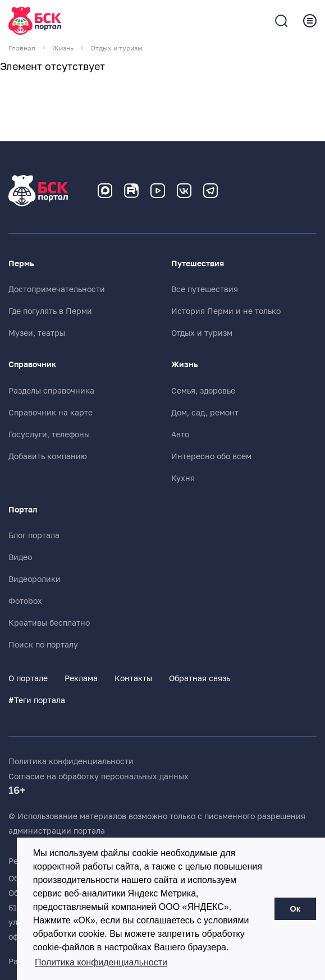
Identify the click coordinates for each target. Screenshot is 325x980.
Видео (20, 557)
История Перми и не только (226, 311)
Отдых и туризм (202, 333)
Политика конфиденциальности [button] (101, 962)
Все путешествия (205, 289)
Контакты (133, 678)
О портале (28, 678)
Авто (180, 434)
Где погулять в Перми (50, 311)
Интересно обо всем (211, 456)
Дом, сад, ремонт (205, 413)
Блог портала (34, 535)
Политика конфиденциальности (71, 761)
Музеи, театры (37, 333)
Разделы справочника (51, 391)
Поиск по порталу (43, 645)
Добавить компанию (48, 456)
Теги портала (37, 700)
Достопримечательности (57, 289)
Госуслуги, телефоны (49, 434)
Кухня (183, 478)
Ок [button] (295, 909)
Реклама (81, 678)
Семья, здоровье (203, 391)
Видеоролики (35, 579)
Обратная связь (200, 678)
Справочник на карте (51, 413)
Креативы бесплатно (49, 623)
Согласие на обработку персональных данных (99, 776)
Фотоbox (25, 601)
